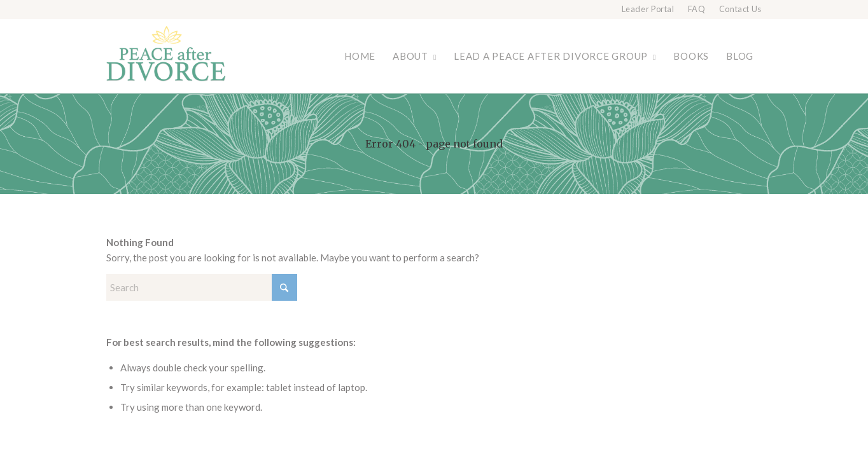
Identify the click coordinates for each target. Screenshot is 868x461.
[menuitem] (648, 10)
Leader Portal (648, 9)
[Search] (202, 287)
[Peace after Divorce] (166, 56)
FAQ (697, 9)
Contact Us (740, 9)
